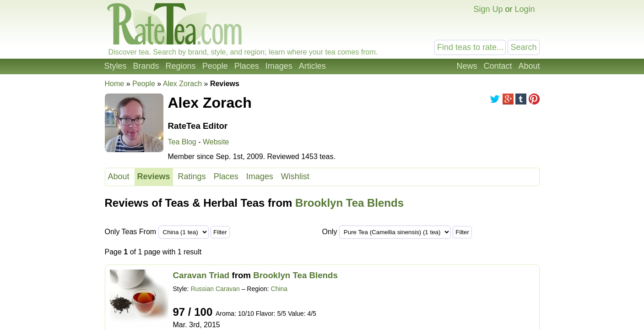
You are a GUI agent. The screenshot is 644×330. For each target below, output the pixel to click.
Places (247, 66)
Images (279, 66)
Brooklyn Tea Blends (349, 203)
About (529, 66)
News (467, 66)
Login (525, 9)
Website (216, 142)
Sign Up (488, 9)
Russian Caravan (215, 289)
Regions (181, 66)
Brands (146, 66)
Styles (116, 66)
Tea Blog (182, 142)
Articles (312, 66)
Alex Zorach (182, 84)
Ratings (192, 176)
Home (115, 84)
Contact (498, 66)
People (215, 66)
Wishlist (295, 176)
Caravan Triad (201, 275)
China (279, 289)
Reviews (154, 176)
